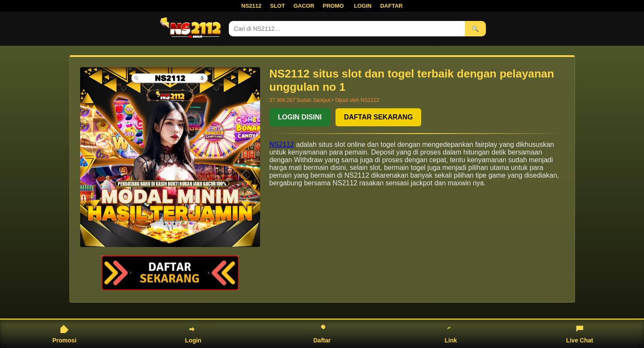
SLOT (277, 6)
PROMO (333, 6)
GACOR (304, 6)
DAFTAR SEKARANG (379, 117)
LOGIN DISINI (300, 117)
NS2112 (251, 6)
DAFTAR (391, 6)
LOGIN (363, 6)
